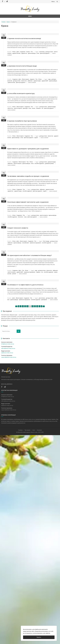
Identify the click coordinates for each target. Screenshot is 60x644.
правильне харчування (35, 243)
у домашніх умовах (49, 163)
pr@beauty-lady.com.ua (7, 353)
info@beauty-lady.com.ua (8, 344)
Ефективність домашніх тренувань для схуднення (28, 149)
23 (33, 306)
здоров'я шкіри (37, 81)
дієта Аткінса (42, 298)
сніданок (38, 272)
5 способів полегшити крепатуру (21, 93)
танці (25, 217)
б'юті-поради (46, 241)
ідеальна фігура (32, 53)
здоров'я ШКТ (45, 81)
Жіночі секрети (26, 79)
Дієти (18, 52)
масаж (34, 108)
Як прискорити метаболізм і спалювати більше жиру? (30, 255)
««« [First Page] (16, 306)
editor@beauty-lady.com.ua (8, 348)
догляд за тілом (49, 52)
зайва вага (30, 81)
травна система (11, 82)
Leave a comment (32, 82)
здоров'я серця (18, 191)
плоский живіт (26, 243)
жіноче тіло (24, 81)
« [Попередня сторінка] (19, 306)
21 (27, 306)
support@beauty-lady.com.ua (9, 357)
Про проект (28, 430)
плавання (38, 108)
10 (23, 306)
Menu (53, 1)
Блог (34, 430)
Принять (39, 637)
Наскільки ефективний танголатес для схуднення (28, 202)
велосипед (42, 52)
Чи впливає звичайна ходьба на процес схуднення (28, 176)
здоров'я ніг (24, 53)
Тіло (32, 52)
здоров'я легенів (16, 53)
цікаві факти (44, 300)
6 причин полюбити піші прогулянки (22, 121)
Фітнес (14, 52)
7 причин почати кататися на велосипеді (24, 38)
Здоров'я (32, 79)
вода (49, 79)
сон (42, 108)
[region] (39, 633)
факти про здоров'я (45, 53)
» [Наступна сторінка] (41, 306)
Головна (3, 22)
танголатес (21, 217)
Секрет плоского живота (18, 228)
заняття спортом (18, 108)
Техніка (28, 52)
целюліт (14, 274)
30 (37, 306)
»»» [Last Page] (44, 306)
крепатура (25, 108)
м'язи (38, 53)
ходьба (36, 138)
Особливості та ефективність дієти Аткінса (25, 285)
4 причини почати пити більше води (22, 66)
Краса (8, 22)
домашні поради (52, 107)
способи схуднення (39, 163)
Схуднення (23, 52)
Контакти (39, 430)
